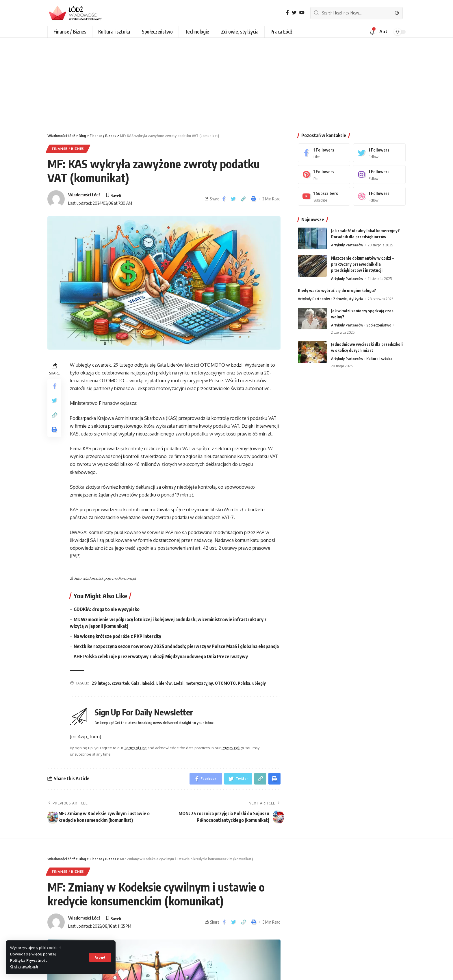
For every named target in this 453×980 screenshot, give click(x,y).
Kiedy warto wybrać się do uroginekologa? (337, 290)
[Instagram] (379, 175)
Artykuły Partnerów (347, 245)
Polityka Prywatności (29, 960)
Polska (244, 683)
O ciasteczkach (24, 966)
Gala (135, 683)
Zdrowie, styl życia (348, 299)
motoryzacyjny (199, 683)
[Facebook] (287, 13)
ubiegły (259, 683)
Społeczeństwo (379, 325)
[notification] (372, 32)
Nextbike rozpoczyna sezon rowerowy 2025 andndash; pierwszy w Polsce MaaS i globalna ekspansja (176, 646)
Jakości (148, 683)
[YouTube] (302, 13)
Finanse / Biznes (68, 148)
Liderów (164, 683)
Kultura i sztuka (379, 359)
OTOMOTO (225, 683)
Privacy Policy (233, 748)
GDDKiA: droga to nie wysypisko (107, 609)
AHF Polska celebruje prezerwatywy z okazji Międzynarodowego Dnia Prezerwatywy (161, 656)
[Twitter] (294, 13)
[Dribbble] (379, 196)
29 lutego (101, 683)
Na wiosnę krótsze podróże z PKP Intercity (117, 636)
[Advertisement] (226, 81)
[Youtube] (324, 196)
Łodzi (179, 683)
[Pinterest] (324, 175)
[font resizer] (383, 32)
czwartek (120, 683)
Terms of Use (135, 748)
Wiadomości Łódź (84, 195)
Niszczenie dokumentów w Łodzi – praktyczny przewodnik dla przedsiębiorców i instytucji (362, 264)
